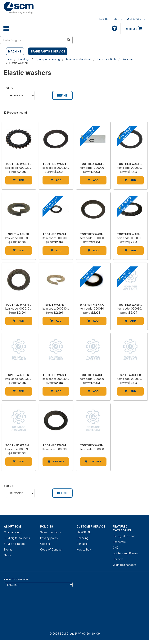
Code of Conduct (51, 549)
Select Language (16, 579)
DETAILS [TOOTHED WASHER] (56, 461)
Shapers (118, 559)
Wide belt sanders (124, 565)
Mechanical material (79, 59)
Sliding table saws (124, 536)
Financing (82, 538)
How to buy (84, 549)
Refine (62, 95)
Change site (136, 19)
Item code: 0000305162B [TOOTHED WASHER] (96, 449)
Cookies (45, 544)
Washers (128, 59)
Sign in (118, 19)
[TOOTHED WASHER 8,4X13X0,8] (130, 213)
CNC (116, 548)
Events (8, 549)
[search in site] (33, 40)
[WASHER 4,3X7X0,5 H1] (93, 284)
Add (19, 180)
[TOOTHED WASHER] (19, 143)
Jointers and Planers (126, 553)
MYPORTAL (84, 532)
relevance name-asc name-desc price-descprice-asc (20, 96)
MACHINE (15, 51)
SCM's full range (14, 544)
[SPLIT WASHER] (19, 213)
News (7, 555)
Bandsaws (119, 542)
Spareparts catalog (48, 59)
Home (8, 59)
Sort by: (9, 88)
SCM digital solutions (17, 538)
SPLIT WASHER (19, 234)
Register (104, 19)
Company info (13, 532)
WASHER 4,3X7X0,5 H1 (96, 305)
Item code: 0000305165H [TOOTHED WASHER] (58, 449)
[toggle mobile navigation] (6, 29)
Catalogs (24, 59)
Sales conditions (51, 532)
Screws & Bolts (107, 59)
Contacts (82, 544)
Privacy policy (49, 538)
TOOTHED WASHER (19, 164)
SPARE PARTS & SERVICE (48, 51)
